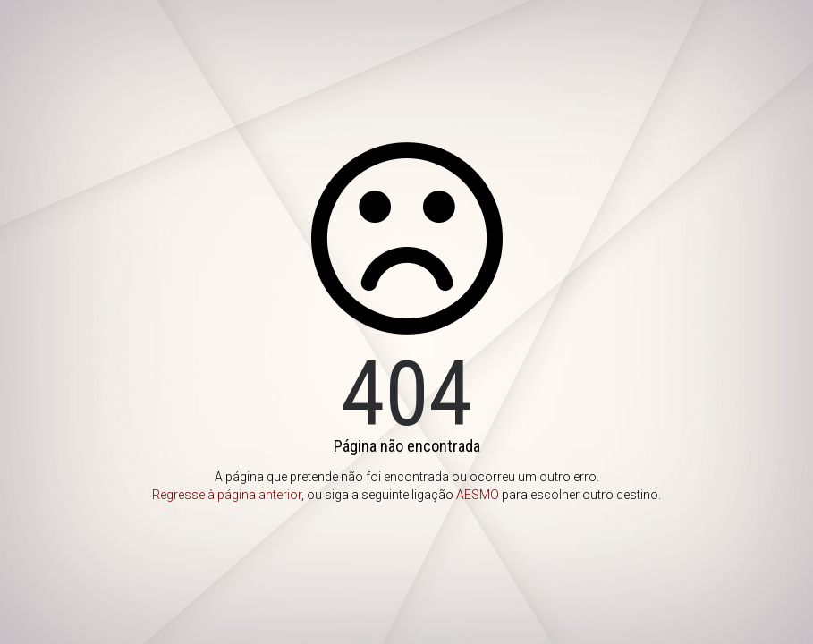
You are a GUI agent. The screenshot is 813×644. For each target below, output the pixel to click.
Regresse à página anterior (227, 495)
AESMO (478, 495)
